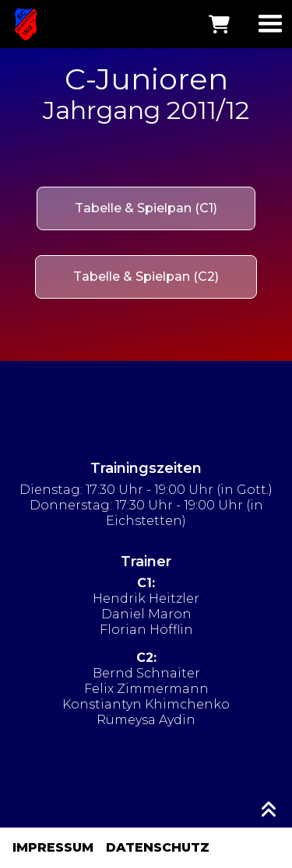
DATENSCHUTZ (158, 847)
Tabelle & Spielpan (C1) (146, 208)
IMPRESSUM (53, 847)
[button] (270, 24)
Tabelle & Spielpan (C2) (146, 276)
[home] (22, 24)
